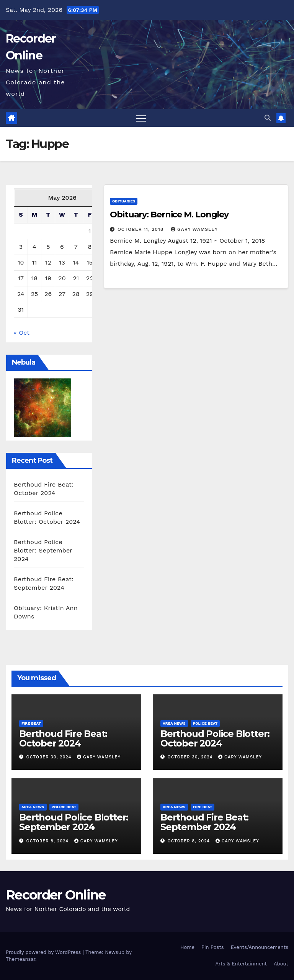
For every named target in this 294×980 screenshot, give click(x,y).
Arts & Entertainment (241, 964)
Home (187, 947)
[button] (268, 118)
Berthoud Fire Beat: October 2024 (63, 738)
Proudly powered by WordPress (44, 952)
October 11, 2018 (141, 229)
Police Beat (205, 723)
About (281, 964)
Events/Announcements (260, 947)
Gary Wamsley (194, 229)
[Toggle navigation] (141, 118)
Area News (174, 723)
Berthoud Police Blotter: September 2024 (43, 550)
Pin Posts (213, 947)
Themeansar (20, 959)
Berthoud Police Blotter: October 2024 (215, 738)
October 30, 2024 (50, 757)
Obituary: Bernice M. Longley (169, 215)
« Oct (22, 333)
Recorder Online (56, 895)
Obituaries (124, 201)
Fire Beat (31, 723)
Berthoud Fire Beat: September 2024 (204, 822)
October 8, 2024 (48, 841)
